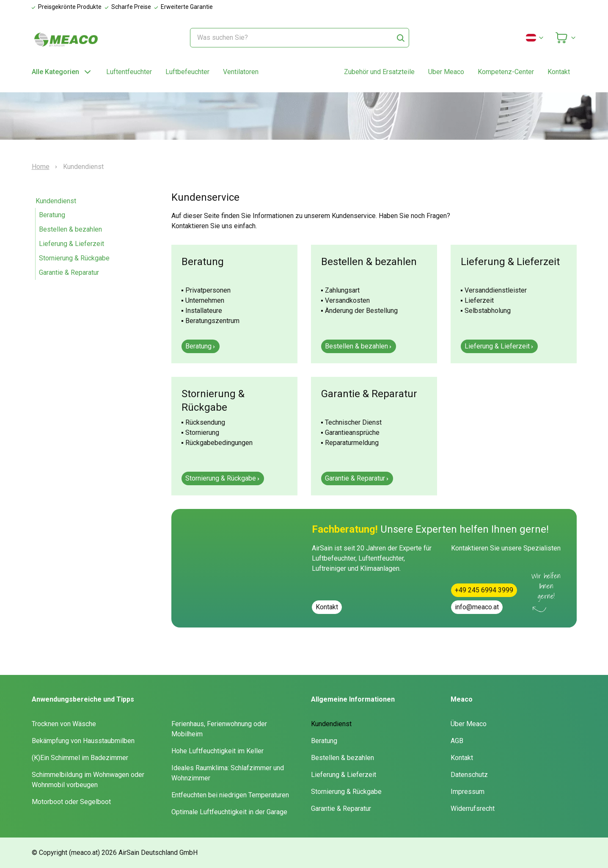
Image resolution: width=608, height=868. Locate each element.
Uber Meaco (446, 72)
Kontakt (559, 72)
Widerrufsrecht (473, 809)
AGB (457, 741)
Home (41, 167)
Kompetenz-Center (506, 72)
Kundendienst (56, 201)
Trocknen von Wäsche (64, 724)
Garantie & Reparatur (69, 272)
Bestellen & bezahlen (70, 229)
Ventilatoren (241, 72)
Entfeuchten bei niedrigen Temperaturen (230, 795)
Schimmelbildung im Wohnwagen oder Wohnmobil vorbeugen (88, 780)
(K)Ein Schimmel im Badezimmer (80, 758)
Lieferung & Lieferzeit (72, 244)
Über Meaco (469, 724)
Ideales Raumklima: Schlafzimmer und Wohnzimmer (228, 773)
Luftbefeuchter (187, 72)
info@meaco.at (477, 607)
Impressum (468, 792)
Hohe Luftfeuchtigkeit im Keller (217, 751)
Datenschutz (469, 775)
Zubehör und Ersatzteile (379, 72)
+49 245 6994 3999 (484, 590)
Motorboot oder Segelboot (71, 802)
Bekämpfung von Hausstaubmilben (83, 741)
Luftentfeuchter (129, 72)
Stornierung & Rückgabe (74, 258)
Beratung (52, 215)
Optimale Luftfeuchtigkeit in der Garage (229, 812)
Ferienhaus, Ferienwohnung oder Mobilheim (219, 729)
